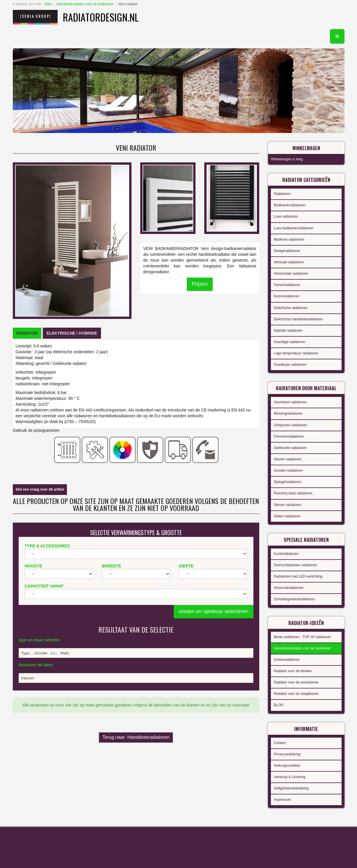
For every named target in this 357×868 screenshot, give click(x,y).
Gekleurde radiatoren (290, 448)
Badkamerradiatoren (290, 205)
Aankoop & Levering (289, 777)
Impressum (282, 800)
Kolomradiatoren (287, 296)
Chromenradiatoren (289, 436)
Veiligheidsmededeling (291, 788)
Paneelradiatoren (287, 285)
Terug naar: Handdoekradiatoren (136, 737)
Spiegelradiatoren (287, 482)
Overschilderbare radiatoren (295, 565)
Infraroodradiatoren (289, 588)
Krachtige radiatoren (289, 342)
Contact (280, 743)
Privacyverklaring (287, 754)
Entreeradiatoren (287, 660)
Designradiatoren (287, 251)
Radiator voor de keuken (293, 671)
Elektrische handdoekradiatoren (298, 319)
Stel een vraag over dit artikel (40, 489)
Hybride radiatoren (288, 331)
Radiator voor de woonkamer (296, 682)
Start (48, 4)
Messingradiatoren (288, 413)
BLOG (279, 705)
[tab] (27, 333)
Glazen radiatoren (288, 459)
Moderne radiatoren (289, 239)
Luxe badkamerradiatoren (294, 228)
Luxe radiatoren (286, 216)
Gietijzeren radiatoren (291, 425)
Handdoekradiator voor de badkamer (85, 4)
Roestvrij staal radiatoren (293, 493)
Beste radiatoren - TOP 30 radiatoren (302, 637)
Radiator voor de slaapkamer (296, 694)
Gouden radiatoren (288, 471)
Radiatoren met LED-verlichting (298, 576)
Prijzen (200, 284)
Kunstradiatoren (286, 554)
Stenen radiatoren (288, 505)
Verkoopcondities (287, 766)
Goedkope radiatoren (290, 365)
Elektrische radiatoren (291, 308)
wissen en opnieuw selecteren (214, 611)
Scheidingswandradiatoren (294, 599)
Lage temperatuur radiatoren (296, 353)
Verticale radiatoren (289, 262)
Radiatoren (282, 194)
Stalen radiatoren (287, 516)
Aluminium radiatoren (290, 402)
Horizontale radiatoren (291, 274)
